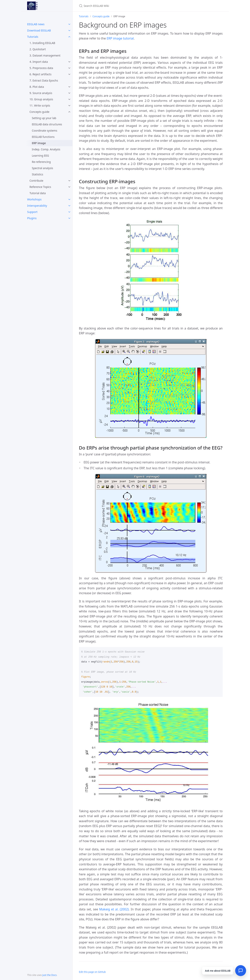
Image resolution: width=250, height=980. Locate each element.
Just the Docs (50, 975)
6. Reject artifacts (40, 74)
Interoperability (37, 206)
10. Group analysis (41, 99)
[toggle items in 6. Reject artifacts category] (69, 74)
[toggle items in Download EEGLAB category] (69, 31)
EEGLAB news (36, 24)
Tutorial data (38, 193)
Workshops (34, 199)
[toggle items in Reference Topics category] (69, 187)
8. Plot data (37, 87)
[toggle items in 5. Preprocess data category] (69, 68)
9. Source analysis (41, 93)
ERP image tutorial (120, 38)
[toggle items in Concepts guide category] (69, 112)
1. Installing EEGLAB (42, 43)
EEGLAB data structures (47, 124)
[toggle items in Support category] (69, 212)
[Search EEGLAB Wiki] (125, 6)
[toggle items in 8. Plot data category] (69, 87)
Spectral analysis (42, 168)
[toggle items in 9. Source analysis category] (69, 93)
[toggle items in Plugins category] (69, 218)
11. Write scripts (40, 105)
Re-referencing (41, 162)
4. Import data (39, 62)
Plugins (32, 218)
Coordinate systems (45, 131)
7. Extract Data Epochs (44, 80)
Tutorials (33, 37)
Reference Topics (40, 187)
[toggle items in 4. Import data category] (69, 62)
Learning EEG (40, 156)
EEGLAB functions (43, 137)
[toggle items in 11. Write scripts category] (69, 106)
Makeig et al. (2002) (114, 909)
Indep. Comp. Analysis (46, 149)
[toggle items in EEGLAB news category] (69, 24)
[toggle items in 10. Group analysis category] (69, 99)
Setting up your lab (44, 118)
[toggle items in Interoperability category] (69, 206)
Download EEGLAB (39, 30)
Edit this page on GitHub (92, 972)
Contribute (36, 181)
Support (32, 212)
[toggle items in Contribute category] (69, 181)
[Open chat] (241, 971)
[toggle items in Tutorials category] (69, 37)
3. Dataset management (45, 55)
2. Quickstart (38, 49)
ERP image (39, 143)
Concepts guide (39, 112)
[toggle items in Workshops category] (69, 199)
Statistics (37, 174)
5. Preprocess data (41, 68)
